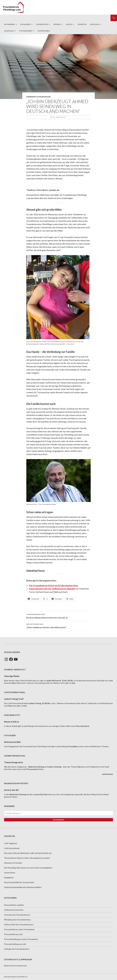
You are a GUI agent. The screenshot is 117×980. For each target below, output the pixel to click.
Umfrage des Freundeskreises (17, 949)
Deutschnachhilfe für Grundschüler (19, 882)
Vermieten (82, 24)
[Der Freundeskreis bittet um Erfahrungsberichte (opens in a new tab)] (53, 585)
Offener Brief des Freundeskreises (19, 924)
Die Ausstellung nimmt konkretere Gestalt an (58, 616)
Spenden (57, 24)
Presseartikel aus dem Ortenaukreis (19, 929)
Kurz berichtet (83, 726)
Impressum (22, 966)
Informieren (10, 24)
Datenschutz (10, 966)
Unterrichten (42, 24)
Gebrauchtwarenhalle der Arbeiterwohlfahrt (23, 887)
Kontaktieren (44, 31)
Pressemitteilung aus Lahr (15, 944)
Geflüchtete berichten (14, 910)
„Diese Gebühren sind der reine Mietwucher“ (58, 626)
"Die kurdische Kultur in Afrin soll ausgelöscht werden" (27, 858)
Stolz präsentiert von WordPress (16, 977)
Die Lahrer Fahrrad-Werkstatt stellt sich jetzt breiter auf (28, 853)
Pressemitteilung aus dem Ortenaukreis (21, 939)
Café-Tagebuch (11, 843)
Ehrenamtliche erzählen (38, 97)
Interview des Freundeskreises (17, 915)
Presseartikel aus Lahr (13, 934)
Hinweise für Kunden (13, 863)
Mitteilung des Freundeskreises (18, 920)
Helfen (69, 24)
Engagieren (25, 24)
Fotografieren (26, 31)
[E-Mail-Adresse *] (58, 813)
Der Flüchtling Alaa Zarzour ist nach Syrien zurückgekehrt (28, 868)
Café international (12, 848)
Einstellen (95, 24)
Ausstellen (9, 31)
